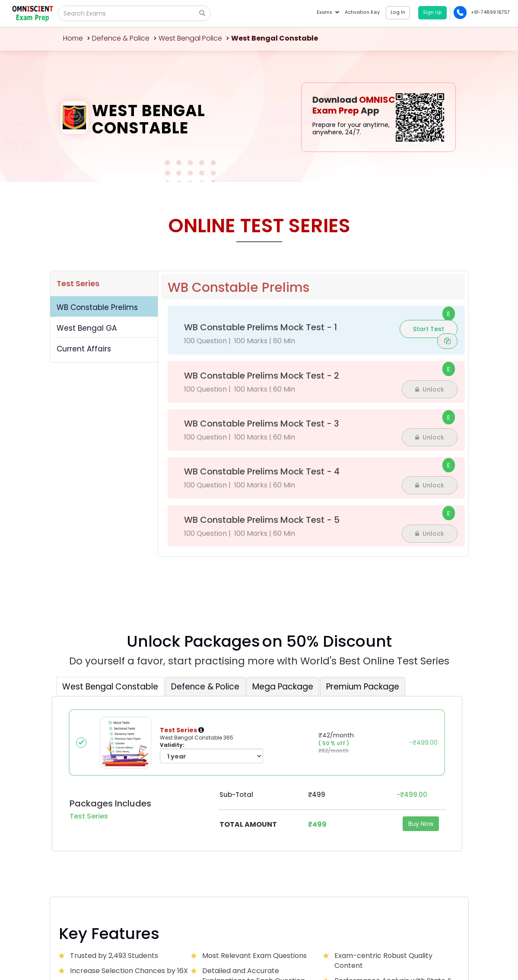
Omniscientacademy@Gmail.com (108, 839)
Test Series (78, 283)
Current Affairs (84, 349)
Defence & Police (121, 38)
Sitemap (446, 942)
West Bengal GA (87, 328)
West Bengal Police (190, 38)
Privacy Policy (415, 942)
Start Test (429, 329)
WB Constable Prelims (97, 307)
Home (73, 38)
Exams (328, 12)
